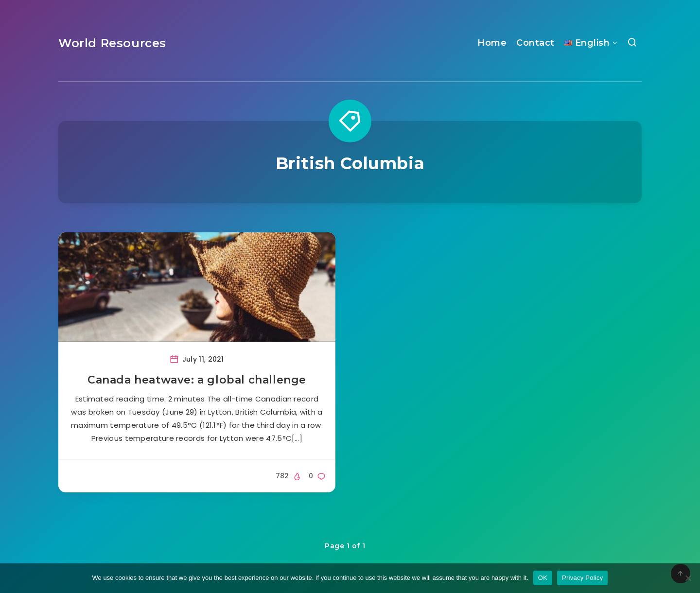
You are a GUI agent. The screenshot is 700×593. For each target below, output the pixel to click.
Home (492, 43)
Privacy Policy (582, 578)
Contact (535, 43)
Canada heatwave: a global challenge (197, 380)
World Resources (112, 43)
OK (543, 578)
